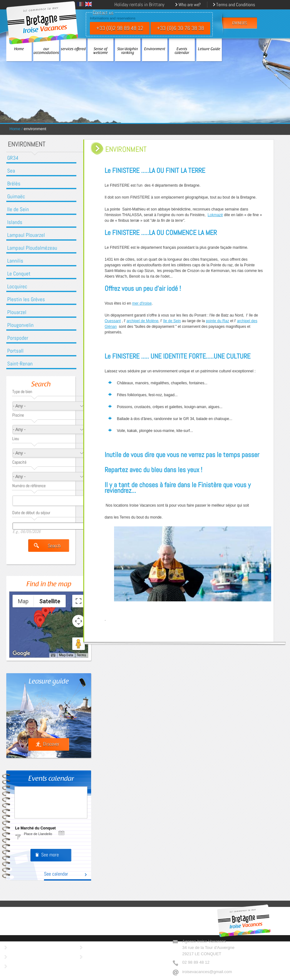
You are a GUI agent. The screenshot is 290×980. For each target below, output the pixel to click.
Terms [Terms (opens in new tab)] (82, 655)
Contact (92, 956)
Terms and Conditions (236, 5)
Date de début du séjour (31, 513)
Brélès (14, 184)
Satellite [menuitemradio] (50, 601)
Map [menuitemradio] (23, 601)
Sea (11, 171)
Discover (51, 744)
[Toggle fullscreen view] (79, 601)
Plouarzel (17, 312)
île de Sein (172, 321)
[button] (46, 612)
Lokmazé (215, 215)
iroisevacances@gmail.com (207, 972)
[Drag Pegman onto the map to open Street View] (79, 644)
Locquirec (17, 287)
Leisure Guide (209, 49)
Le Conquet (19, 274)
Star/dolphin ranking (128, 51)
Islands (15, 222)
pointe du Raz (217, 321)
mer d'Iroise (142, 303)
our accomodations (46, 51)
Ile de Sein (18, 209)
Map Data (66, 655)
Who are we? (190, 5)
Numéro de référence (29, 486)
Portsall (15, 351)
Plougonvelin (20, 325)
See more (50, 855)
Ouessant (113, 321)
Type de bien (22, 391)
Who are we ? (22, 956)
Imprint (92, 947)
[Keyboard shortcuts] (53, 655)
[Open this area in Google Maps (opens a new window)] (21, 653)
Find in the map (49, 585)
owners (240, 23)
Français (80, 4)
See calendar (56, 874)
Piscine (18, 415)
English (88, 4)
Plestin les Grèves (26, 299)
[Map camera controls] (79, 621)
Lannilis (15, 261)
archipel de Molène (142, 321)
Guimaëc (16, 197)
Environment (155, 49)
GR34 (13, 158)
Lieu (16, 439)
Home (19, 49)
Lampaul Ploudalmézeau (32, 248)
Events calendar (182, 51)
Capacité (19, 462)
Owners (17, 947)
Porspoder (18, 338)
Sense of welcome (101, 51)
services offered (73, 49)
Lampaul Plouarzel (26, 235)
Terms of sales (23, 965)
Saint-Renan (20, 364)
